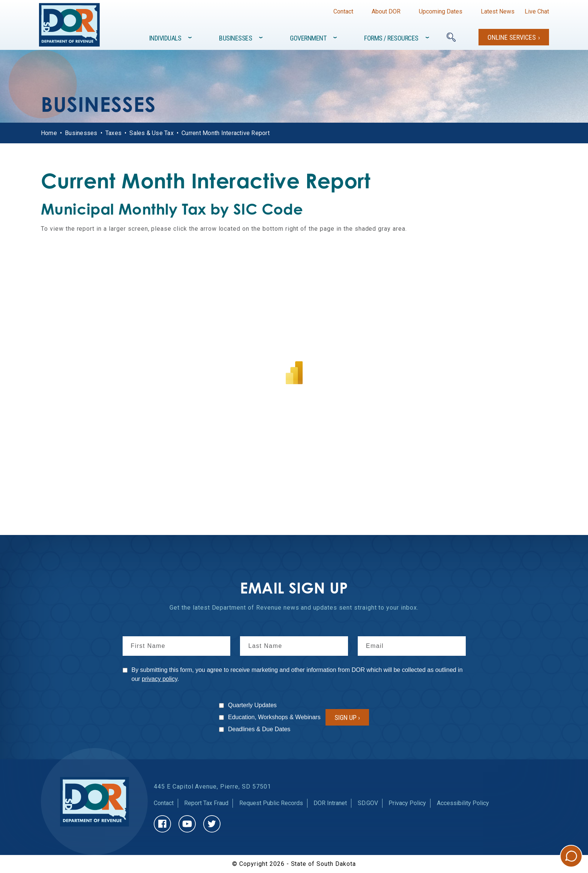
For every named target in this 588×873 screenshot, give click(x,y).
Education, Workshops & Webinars (274, 717)
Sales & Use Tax (151, 133)
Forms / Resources (391, 38)
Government (308, 38)
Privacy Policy (407, 803)
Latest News (498, 11)
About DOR (386, 11)
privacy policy (160, 679)
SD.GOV (368, 803)
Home (49, 133)
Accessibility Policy (463, 803)
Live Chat (537, 11)
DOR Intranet (330, 803)
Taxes (113, 133)
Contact (343, 11)
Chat (571, 856)
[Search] (451, 37)
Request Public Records (271, 803)
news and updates (310, 608)
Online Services (512, 37)
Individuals (165, 38)
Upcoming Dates (441, 11)
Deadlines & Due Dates (259, 729)
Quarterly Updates (252, 705)
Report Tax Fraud (206, 803)
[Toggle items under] (191, 38)
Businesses (235, 38)
